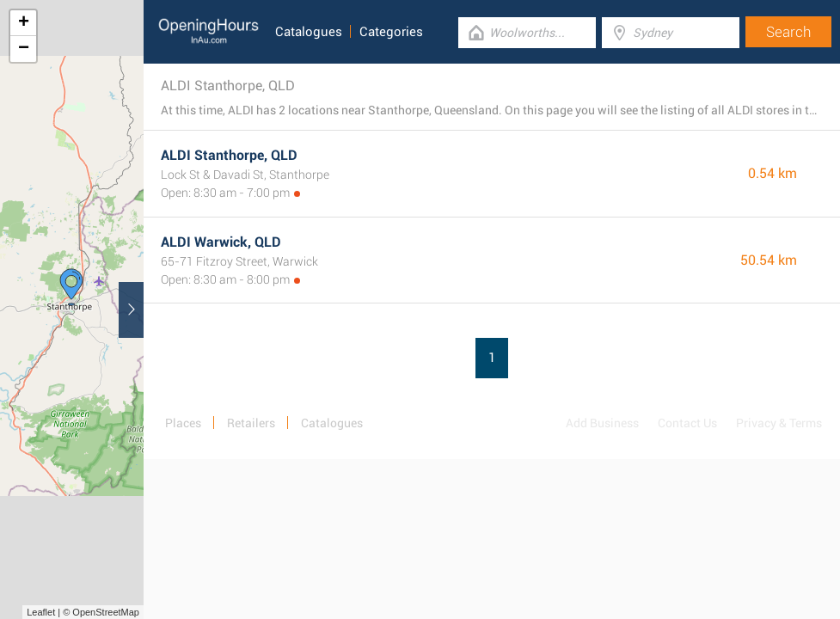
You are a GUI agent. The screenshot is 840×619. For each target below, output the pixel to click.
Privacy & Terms (779, 423)
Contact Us (687, 423)
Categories (391, 32)
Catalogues (309, 32)
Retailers (251, 423)
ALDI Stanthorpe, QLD (229, 155)
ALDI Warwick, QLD (221, 242)
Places (183, 423)
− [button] (24, 49)
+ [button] (24, 23)
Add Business (602, 423)
